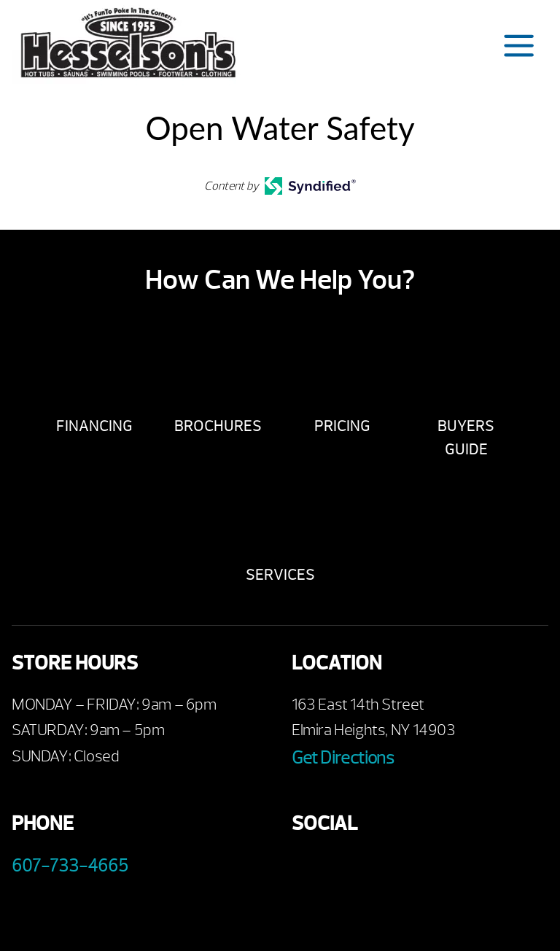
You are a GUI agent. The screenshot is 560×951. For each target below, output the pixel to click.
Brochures (218, 426)
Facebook (308, 869)
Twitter (388, 869)
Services (280, 575)
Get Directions (343, 758)
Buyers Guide (466, 438)
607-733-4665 (70, 866)
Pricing (342, 426)
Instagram (428, 869)
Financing (94, 426)
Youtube (348, 869)
